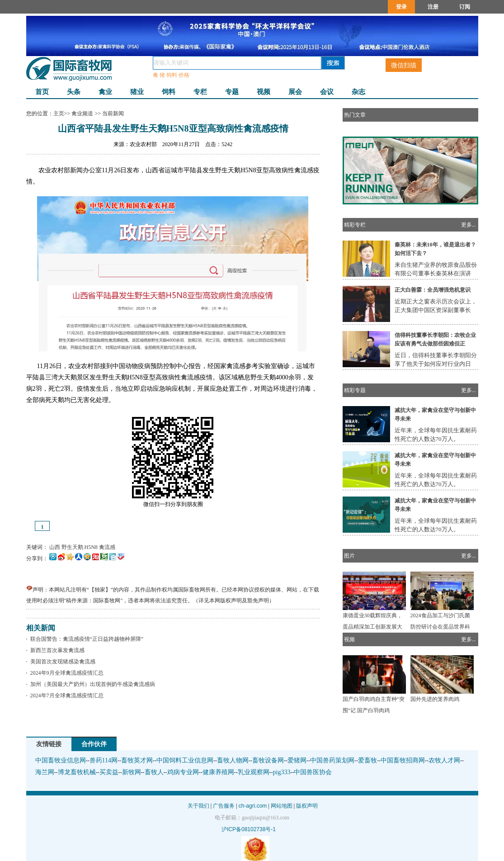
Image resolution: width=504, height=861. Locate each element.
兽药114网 (104, 760)
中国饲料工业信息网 (185, 760)
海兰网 (45, 772)
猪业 (137, 92)
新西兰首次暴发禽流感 (56, 650)
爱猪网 (297, 760)
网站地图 (282, 806)
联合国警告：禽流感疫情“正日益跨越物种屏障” (86, 639)
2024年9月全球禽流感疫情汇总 (66, 673)
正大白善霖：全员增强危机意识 (433, 290)
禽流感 (107, 547)
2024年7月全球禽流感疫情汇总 (66, 695)
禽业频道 (82, 114)
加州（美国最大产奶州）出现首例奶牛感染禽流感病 (91, 684)
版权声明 (307, 806)
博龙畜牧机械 (77, 772)
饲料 (169, 92)
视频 (264, 92)
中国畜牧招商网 (403, 760)
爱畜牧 (367, 760)
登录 (401, 7)
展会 (295, 92)
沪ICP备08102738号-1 (249, 829)
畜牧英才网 (137, 760)
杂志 (358, 92)
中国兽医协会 (313, 772)
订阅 (465, 7)
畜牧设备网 (268, 760)
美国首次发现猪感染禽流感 (61, 662)
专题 (232, 92)
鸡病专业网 (183, 772)
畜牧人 (154, 772)
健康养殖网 (218, 772)
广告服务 (224, 806)
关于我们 (198, 806)
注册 (433, 7)
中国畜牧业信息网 (61, 760)
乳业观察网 (254, 772)
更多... (469, 225)
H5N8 (91, 547)
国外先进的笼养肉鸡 (435, 699)
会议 (327, 92)
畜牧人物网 (233, 760)
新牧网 (132, 772)
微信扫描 (404, 65)
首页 (42, 92)
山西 (55, 547)
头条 (74, 92)
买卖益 (109, 772)
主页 (59, 114)
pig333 (282, 772)
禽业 (105, 92)
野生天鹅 (72, 547)
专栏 (200, 92)
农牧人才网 (444, 760)
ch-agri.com (253, 806)
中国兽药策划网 (332, 760)
